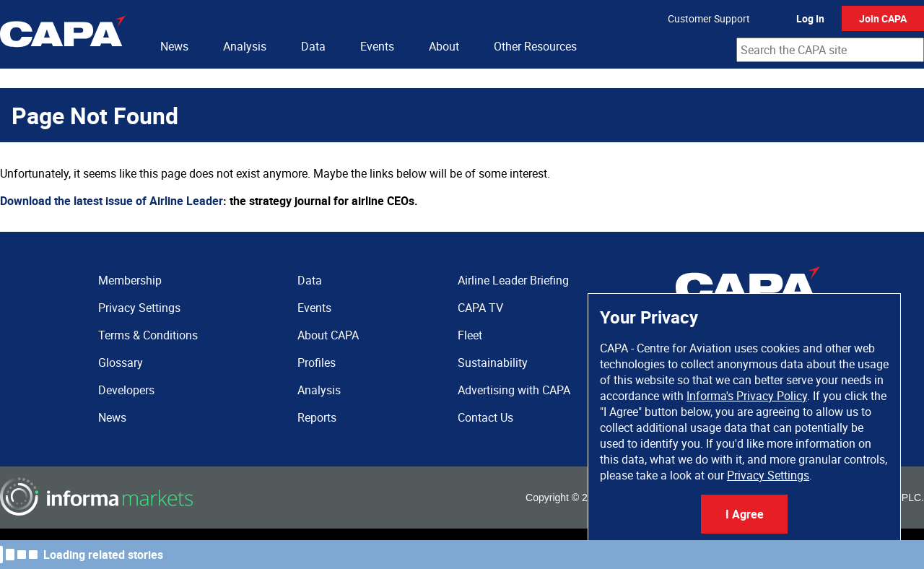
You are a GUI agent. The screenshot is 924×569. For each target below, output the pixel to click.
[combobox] (830, 50)
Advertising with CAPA (514, 390)
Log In (810, 18)
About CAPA (328, 335)
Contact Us (485, 417)
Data (313, 46)
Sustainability (493, 362)
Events (377, 46)
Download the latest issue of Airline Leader (112, 201)
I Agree (745, 514)
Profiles (317, 362)
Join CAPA (883, 18)
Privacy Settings (768, 475)
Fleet (470, 335)
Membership (130, 280)
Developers (126, 390)
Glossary (121, 362)
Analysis (245, 46)
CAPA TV (480, 308)
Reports (317, 417)
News (174, 46)
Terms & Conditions (148, 335)
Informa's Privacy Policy (747, 396)
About (444, 46)
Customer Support (709, 18)
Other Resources (535, 46)
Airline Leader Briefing (513, 280)
